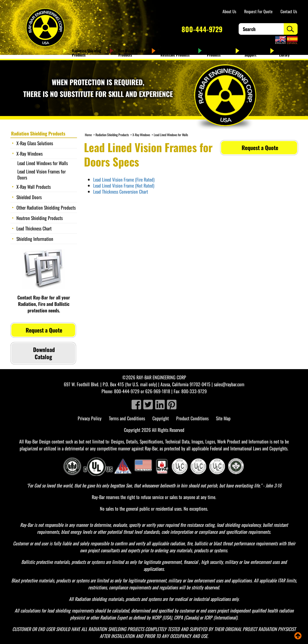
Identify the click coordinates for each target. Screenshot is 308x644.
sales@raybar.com (229, 384)
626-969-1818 (158, 391)
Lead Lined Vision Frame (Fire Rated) (124, 179)
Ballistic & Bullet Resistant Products (175, 53)
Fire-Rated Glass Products (131, 53)
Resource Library (286, 53)
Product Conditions (192, 418)
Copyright (161, 418)
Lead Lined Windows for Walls (171, 135)
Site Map (223, 418)
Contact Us (289, 11)
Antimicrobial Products (217, 53)
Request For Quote (258, 11)
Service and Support (253, 53)
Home (88, 135)
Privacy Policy (90, 418)
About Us (229, 11)
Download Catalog (43, 353)
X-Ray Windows (141, 135)
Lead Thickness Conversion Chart (121, 192)
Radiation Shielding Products (86, 53)
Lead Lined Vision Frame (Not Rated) (124, 185)
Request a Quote (259, 148)
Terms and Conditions (127, 418)
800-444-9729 (202, 29)
